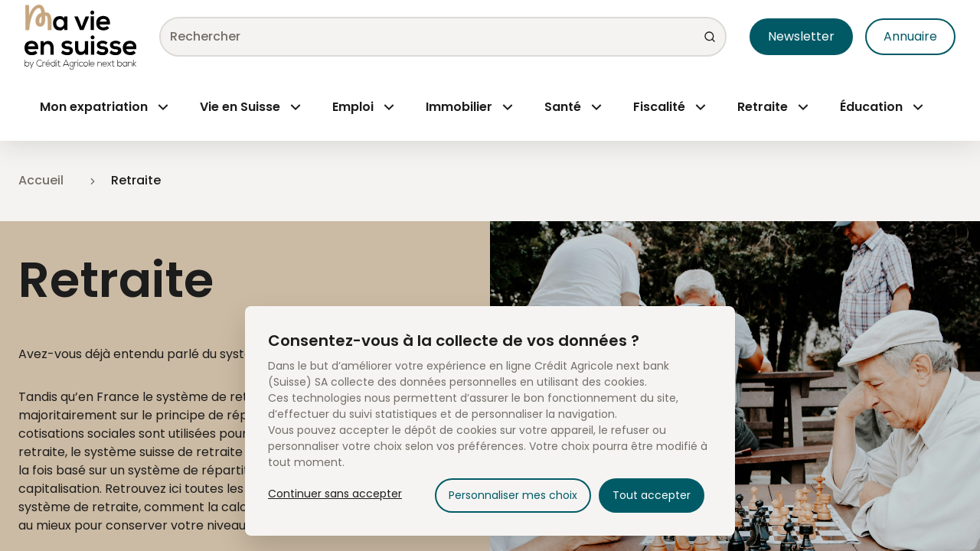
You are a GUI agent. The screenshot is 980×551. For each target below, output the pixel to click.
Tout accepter (652, 495)
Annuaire (910, 36)
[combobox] (437, 37)
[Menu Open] (105, 107)
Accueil (41, 180)
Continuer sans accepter (335, 494)
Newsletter (801, 36)
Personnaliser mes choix (513, 495)
